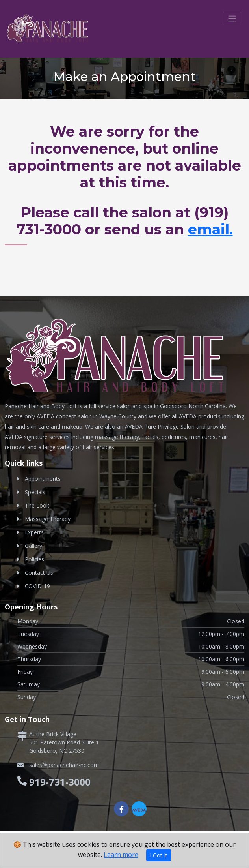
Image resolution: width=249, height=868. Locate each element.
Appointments (43, 479)
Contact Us (39, 573)
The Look (37, 505)
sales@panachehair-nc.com (64, 765)
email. (210, 229)
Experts (34, 532)
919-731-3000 (60, 782)
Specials (35, 492)
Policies (34, 559)
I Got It (159, 855)
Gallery (33, 546)
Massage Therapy (48, 519)
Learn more (121, 855)
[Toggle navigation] (232, 19)
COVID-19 (37, 586)
